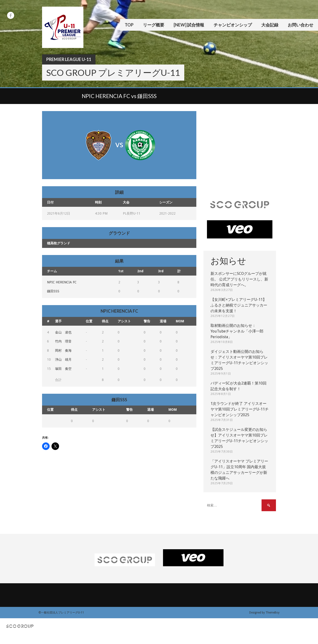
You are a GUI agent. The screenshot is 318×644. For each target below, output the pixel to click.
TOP (129, 25)
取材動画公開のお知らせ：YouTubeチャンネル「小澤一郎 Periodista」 (237, 331)
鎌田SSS (53, 291)
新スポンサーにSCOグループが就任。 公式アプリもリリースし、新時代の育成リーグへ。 (239, 279)
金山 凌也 (63, 332)
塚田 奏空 (63, 369)
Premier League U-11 (69, 59)
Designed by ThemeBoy (264, 613)
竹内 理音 (63, 341)
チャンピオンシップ (233, 25)
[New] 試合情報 (189, 25)
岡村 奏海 (63, 350)
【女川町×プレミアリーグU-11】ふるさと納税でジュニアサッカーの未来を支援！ (239, 305)
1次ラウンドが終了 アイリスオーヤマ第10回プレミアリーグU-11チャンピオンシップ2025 (240, 409)
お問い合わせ (301, 25)
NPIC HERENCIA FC (62, 282)
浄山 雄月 (63, 359)
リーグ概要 (154, 25)
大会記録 (270, 25)
